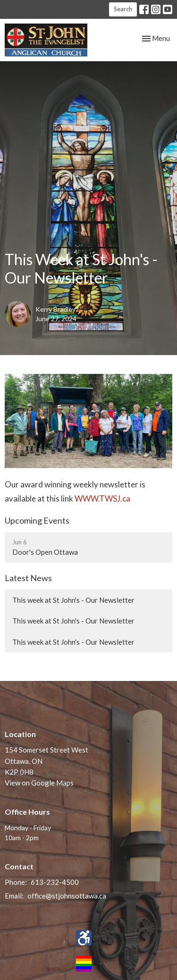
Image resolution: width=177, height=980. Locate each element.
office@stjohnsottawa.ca (67, 896)
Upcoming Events (37, 520)
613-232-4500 (55, 882)
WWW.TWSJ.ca (103, 498)
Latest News (28, 578)
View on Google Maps (39, 783)
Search (123, 9)
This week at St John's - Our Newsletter (73, 600)
